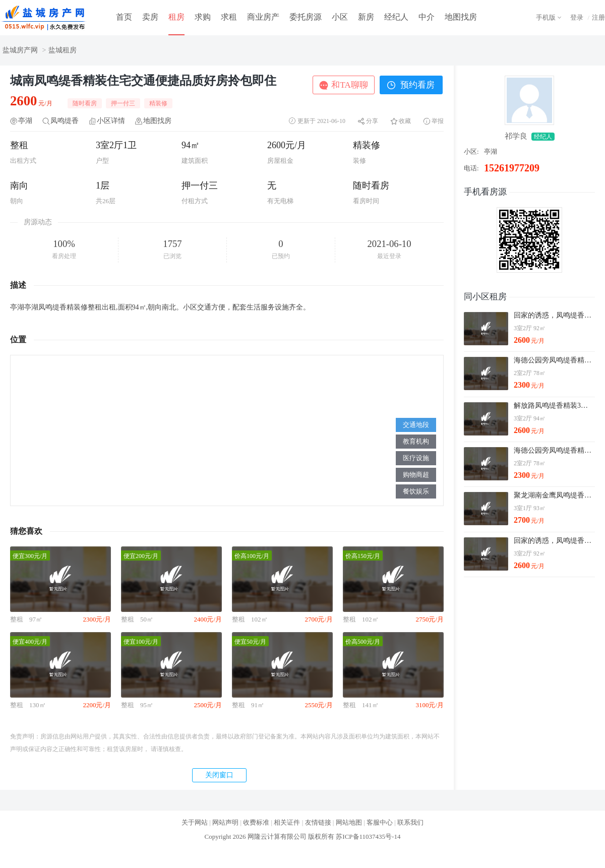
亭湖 (25, 121)
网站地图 (349, 822)
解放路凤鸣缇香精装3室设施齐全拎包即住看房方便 (554, 406)
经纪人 (396, 17)
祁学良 (516, 136)
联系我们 (410, 822)
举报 (438, 121)
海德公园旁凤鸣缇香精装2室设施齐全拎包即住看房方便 (554, 360)
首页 (124, 17)
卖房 (150, 17)
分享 (372, 121)
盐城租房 (63, 50)
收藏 (405, 121)
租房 (176, 17)
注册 (598, 17)
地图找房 (461, 17)
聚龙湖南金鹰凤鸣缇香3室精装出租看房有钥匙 (554, 495)
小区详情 (111, 121)
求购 (203, 17)
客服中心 (380, 822)
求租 (229, 17)
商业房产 (263, 17)
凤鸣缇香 (65, 121)
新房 (366, 17)
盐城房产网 (20, 50)
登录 (577, 17)
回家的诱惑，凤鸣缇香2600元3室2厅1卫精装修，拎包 (554, 315)
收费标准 (256, 822)
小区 (340, 17)
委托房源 (306, 17)
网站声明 (225, 822)
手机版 (546, 17)
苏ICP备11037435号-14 (368, 836)
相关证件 (287, 822)
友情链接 (318, 822)
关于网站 (195, 822)
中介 (427, 17)
